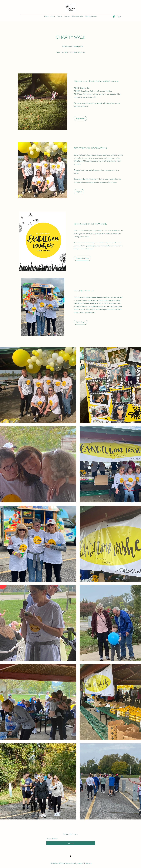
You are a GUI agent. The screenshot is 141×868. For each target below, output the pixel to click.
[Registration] (80, 119)
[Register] (79, 192)
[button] (81, 322)
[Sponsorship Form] (82, 258)
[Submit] (71, 843)
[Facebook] (71, 856)
